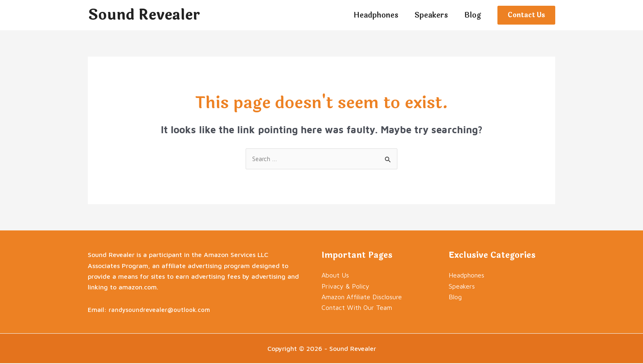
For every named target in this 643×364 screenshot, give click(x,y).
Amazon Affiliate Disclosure (362, 297)
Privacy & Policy (345, 287)
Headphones (466, 276)
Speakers (462, 287)
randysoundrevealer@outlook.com (160, 310)
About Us (335, 276)
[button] (526, 15)
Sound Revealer (144, 15)
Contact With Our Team (357, 308)
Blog (455, 297)
